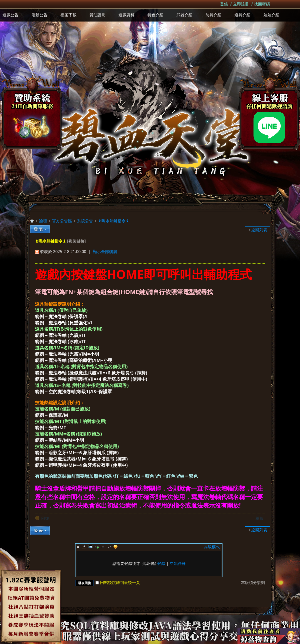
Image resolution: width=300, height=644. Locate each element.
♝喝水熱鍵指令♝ (113, 221)
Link (97, 547)
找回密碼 (262, 4)
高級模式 (212, 547)
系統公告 (85, 221)
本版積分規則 (253, 582)
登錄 (224, 4)
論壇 (43, 221)
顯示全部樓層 (105, 252)
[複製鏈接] (76, 241)
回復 (45, 518)
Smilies (115, 547)
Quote (103, 547)
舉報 (259, 518)
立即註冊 (241, 4)
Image (90, 547)
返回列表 (259, 230)
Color (84, 547)
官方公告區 (62, 221)
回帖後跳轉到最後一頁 (118, 582)
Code (109, 547)
